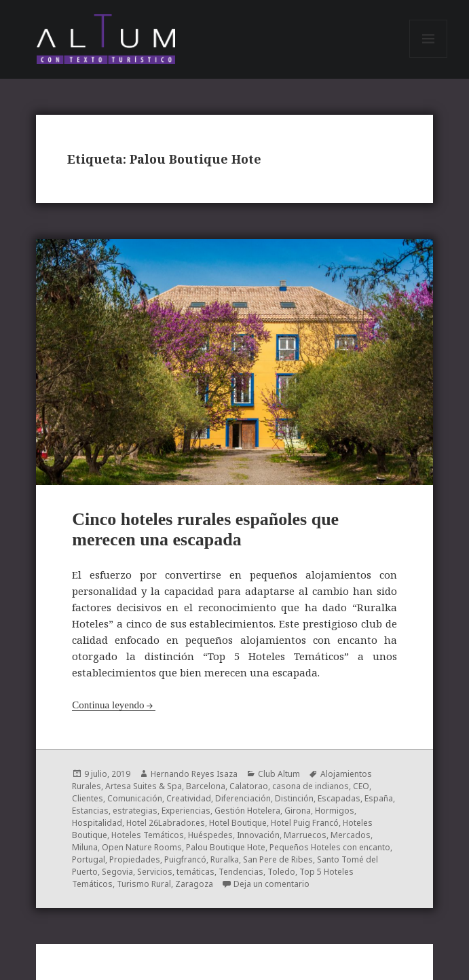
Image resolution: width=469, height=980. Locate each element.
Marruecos (305, 835)
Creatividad (189, 798)
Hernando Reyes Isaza (194, 774)
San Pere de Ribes (278, 859)
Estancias (90, 811)
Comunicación (135, 798)
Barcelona (206, 786)
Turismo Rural (144, 884)
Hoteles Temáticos (148, 835)
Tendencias (241, 872)
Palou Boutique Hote (226, 847)
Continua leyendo (108, 705)
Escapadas (339, 798)
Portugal (89, 859)
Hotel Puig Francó (305, 823)
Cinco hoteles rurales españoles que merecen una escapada (205, 529)
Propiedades (135, 859)
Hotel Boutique (238, 823)
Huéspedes (210, 835)
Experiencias (186, 811)
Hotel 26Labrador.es (166, 823)
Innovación (258, 835)
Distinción (294, 798)
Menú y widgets (429, 57)
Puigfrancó (185, 859)
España (379, 798)
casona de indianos (311, 786)
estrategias (135, 811)
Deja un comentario (271, 884)
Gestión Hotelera (247, 811)
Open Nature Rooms (142, 847)
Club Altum (279, 774)
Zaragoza (194, 884)
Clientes (88, 798)
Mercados (351, 835)
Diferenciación (243, 798)
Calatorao (249, 786)
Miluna (85, 847)
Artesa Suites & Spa (144, 786)
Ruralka (225, 859)
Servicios (155, 872)
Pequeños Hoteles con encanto (330, 847)
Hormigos (335, 811)
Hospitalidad (97, 823)
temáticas (195, 872)
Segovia (117, 872)
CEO (361, 786)
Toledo (281, 872)
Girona (298, 811)
